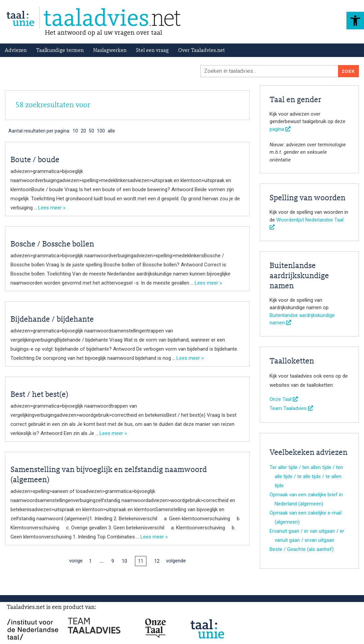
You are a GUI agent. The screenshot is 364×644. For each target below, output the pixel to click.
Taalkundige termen (60, 51)
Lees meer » (52, 208)
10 (124, 561)
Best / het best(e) (39, 395)
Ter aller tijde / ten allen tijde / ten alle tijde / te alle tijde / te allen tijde (306, 476)
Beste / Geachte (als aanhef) (302, 549)
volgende (176, 561)
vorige (76, 561)
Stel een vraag (152, 51)
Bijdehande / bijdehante (52, 320)
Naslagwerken (110, 51)
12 (157, 561)
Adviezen (16, 51)
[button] (355, 21)
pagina (280, 129)
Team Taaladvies (291, 408)
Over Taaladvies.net (202, 51)
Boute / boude (35, 160)
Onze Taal (284, 399)
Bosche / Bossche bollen (52, 244)
